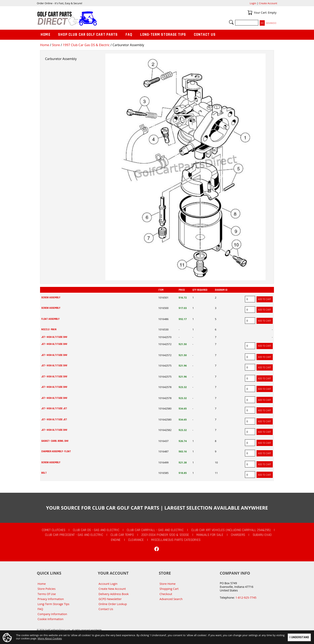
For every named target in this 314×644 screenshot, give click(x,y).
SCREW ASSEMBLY (51, 298)
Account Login (108, 584)
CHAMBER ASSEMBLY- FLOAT (56, 451)
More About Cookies (50, 638)
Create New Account (112, 589)
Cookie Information (51, 619)
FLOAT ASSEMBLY (50, 319)
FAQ (129, 35)
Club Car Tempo (122, 535)
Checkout (166, 594)
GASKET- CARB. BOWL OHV (55, 441)
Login (253, 3)
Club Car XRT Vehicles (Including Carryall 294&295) (231, 530)
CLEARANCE (136, 540)
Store (56, 45)
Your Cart (250, 13)
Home (45, 45)
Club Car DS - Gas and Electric (96, 530)
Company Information (52, 614)
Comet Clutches (54, 530)
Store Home (168, 584)
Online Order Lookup (113, 604)
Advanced (271, 23)
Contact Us (205, 35)
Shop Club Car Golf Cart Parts (88, 35)
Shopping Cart (169, 589)
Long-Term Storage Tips (163, 35)
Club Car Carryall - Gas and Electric (155, 530)
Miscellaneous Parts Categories (176, 540)
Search (231, 22)
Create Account (268, 3)
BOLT (44, 473)
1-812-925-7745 (246, 598)
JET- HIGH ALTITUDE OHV (54, 337)
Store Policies (47, 589)
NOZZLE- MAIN (49, 329)
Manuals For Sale (210, 535)
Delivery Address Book (114, 594)
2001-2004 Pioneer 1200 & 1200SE (165, 535)
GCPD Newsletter (110, 599)
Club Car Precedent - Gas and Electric (74, 535)
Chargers (238, 535)
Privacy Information (51, 599)
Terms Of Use (47, 594)
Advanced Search (171, 599)
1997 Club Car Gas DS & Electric (86, 45)
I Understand (299, 637)
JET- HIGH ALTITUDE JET (54, 408)
